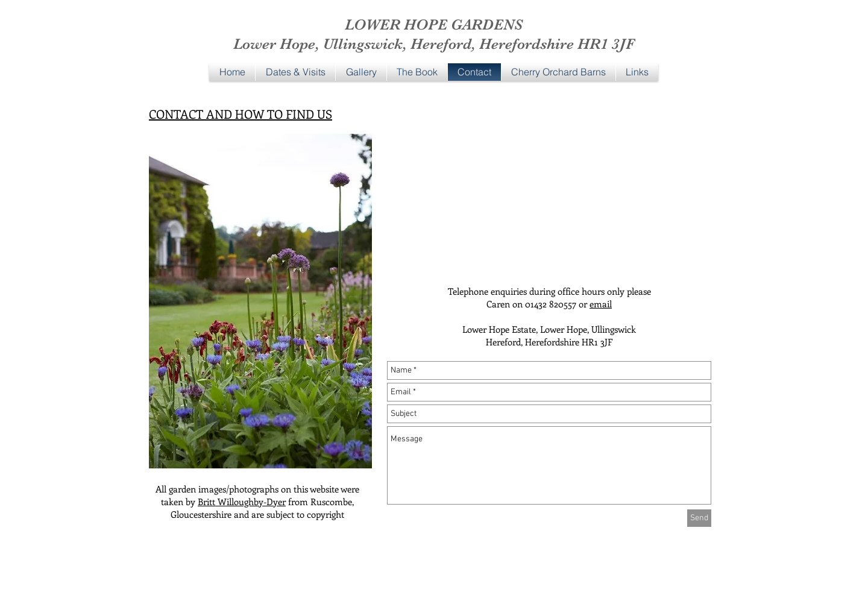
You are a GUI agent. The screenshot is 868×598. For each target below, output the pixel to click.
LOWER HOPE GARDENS (434, 24)
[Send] (699, 518)
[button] (361, 72)
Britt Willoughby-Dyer (242, 502)
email (601, 304)
